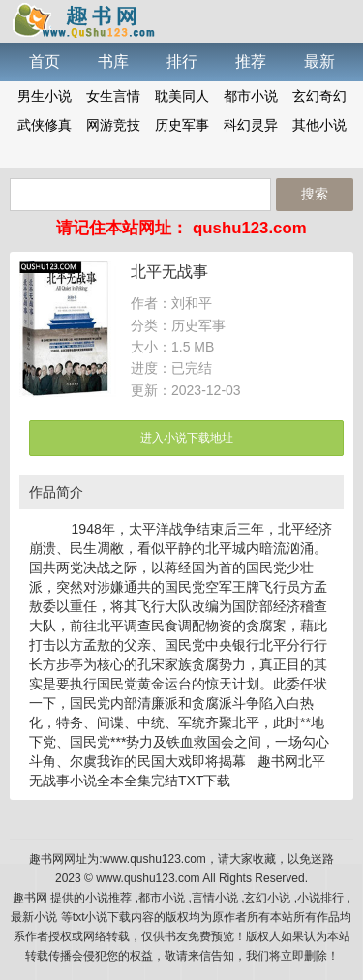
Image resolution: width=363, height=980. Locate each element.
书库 (113, 61)
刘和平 (192, 303)
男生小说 (45, 96)
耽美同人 (182, 96)
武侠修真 (45, 125)
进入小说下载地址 (187, 438)
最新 (319, 61)
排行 (182, 61)
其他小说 (319, 125)
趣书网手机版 (82, 20)
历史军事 (182, 125)
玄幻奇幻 (319, 96)
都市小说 (251, 96)
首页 (45, 61)
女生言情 (113, 96)
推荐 (251, 61)
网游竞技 (113, 125)
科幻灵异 (251, 125)
